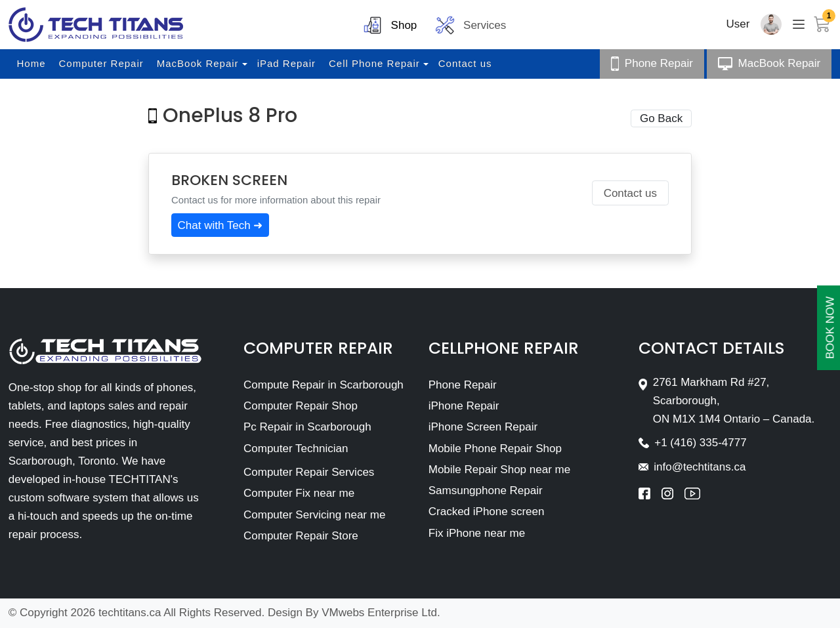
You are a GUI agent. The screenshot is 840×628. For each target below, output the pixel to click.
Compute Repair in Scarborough (324, 385)
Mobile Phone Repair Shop (495, 449)
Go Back (661, 118)
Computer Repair (101, 63)
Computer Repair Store (301, 536)
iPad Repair (286, 63)
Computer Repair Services (309, 472)
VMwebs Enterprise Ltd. (381, 613)
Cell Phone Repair (374, 63)
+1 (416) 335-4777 (700, 443)
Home (31, 63)
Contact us (465, 63)
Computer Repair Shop (301, 406)
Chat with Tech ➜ (220, 225)
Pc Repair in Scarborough (307, 427)
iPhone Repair (464, 406)
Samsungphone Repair (486, 491)
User (738, 24)
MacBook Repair (198, 63)
